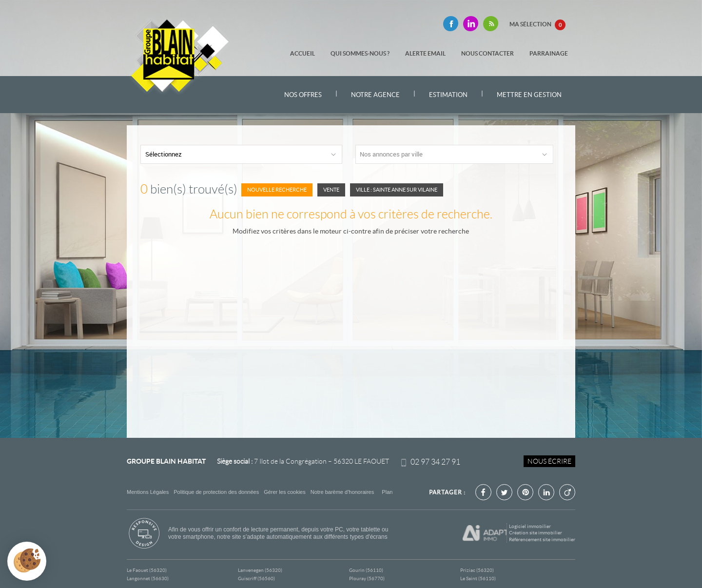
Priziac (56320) (477, 570)
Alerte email (425, 53)
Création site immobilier (536, 533)
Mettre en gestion (529, 95)
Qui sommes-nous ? (360, 53)
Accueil (302, 53)
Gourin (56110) (366, 570)
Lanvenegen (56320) (260, 570)
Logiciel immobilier (530, 526)
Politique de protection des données (216, 492)
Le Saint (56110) (478, 578)
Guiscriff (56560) (256, 578)
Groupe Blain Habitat (166, 461)
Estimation (448, 95)
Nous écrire (549, 461)
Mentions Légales (148, 492)
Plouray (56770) (367, 578)
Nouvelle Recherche (277, 190)
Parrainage (549, 53)
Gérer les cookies (285, 492)
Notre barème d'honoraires (343, 492)
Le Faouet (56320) (147, 570)
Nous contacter (487, 53)
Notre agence (375, 95)
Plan (387, 492)
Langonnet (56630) (148, 578)
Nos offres (303, 95)
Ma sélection (537, 25)
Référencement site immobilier (542, 539)
